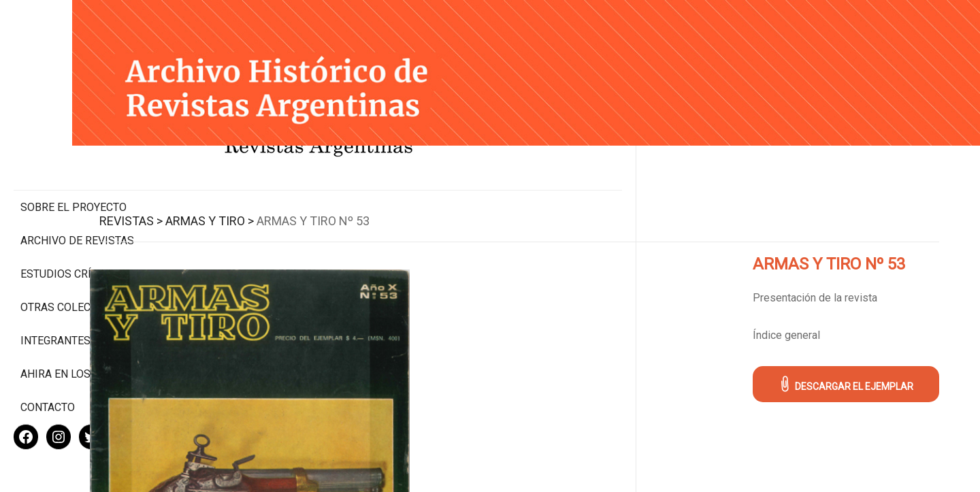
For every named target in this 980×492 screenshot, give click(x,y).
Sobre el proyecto (73, 150)
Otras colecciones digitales (75, 257)
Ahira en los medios (77, 330)
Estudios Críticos (71, 217)
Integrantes (55, 296)
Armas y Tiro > (308, 205)
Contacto (48, 363)
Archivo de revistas (77, 183)
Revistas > (229, 205)
